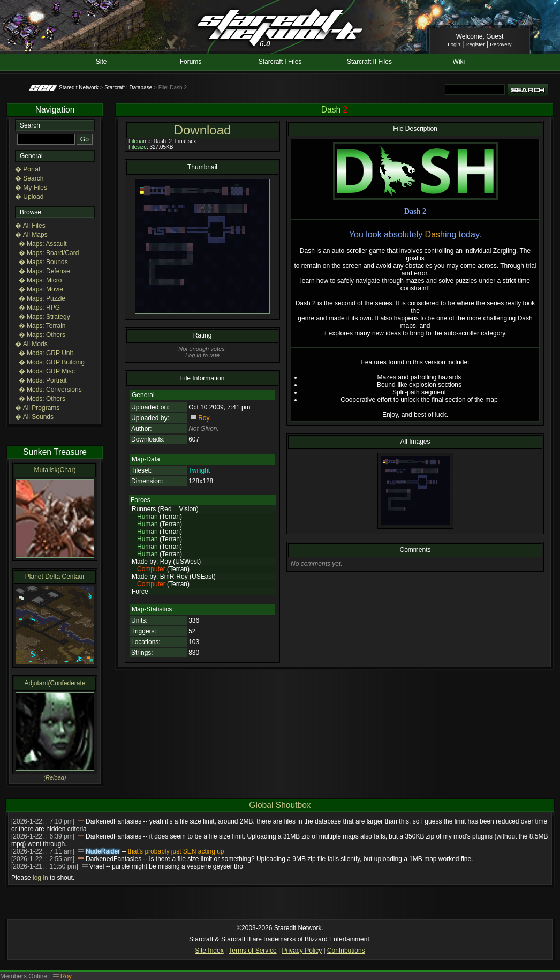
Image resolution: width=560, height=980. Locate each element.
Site (101, 62)
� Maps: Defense (44, 271)
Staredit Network (79, 88)
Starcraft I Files (280, 62)
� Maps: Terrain (42, 326)
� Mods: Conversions (50, 390)
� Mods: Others (42, 399)
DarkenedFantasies (113, 821)
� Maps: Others (42, 335)
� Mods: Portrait (43, 380)
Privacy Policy (302, 951)
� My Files (31, 188)
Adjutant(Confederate (55, 683)
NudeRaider (103, 851)
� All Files (30, 226)
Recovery (501, 44)
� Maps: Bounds (43, 262)
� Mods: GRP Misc (47, 371)
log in (40, 878)
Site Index (209, 951)
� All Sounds (34, 417)
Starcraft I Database (128, 88)
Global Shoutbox (280, 805)
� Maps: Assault (43, 244)
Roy (204, 418)
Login (454, 44)
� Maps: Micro (40, 280)
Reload (55, 777)
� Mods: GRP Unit (46, 353)
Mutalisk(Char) (55, 470)
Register (475, 44)
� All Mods (31, 344)
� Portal (28, 169)
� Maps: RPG (39, 308)
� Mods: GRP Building (52, 362)
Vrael (97, 866)
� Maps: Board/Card (49, 253)
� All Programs (37, 408)
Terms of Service (252, 951)
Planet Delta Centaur (55, 577)
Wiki (459, 62)
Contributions (346, 951)
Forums (191, 62)
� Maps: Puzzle (42, 298)
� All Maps (31, 235)
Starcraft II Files (369, 62)
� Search (29, 178)
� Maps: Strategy (44, 317)
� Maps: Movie (41, 289)
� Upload (29, 197)
